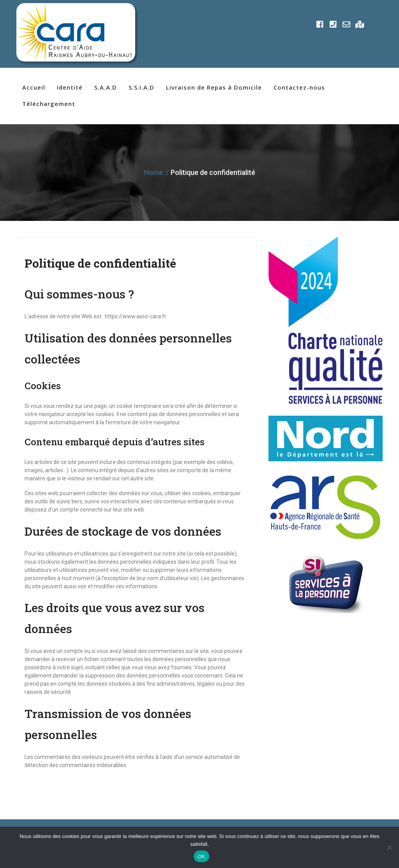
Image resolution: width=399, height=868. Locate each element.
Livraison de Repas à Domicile (214, 87)
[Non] (389, 847)
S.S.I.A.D (141, 87)
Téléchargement (49, 104)
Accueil (34, 87)
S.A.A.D (106, 87)
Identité (70, 87)
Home (154, 172)
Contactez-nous (299, 87)
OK (201, 857)
